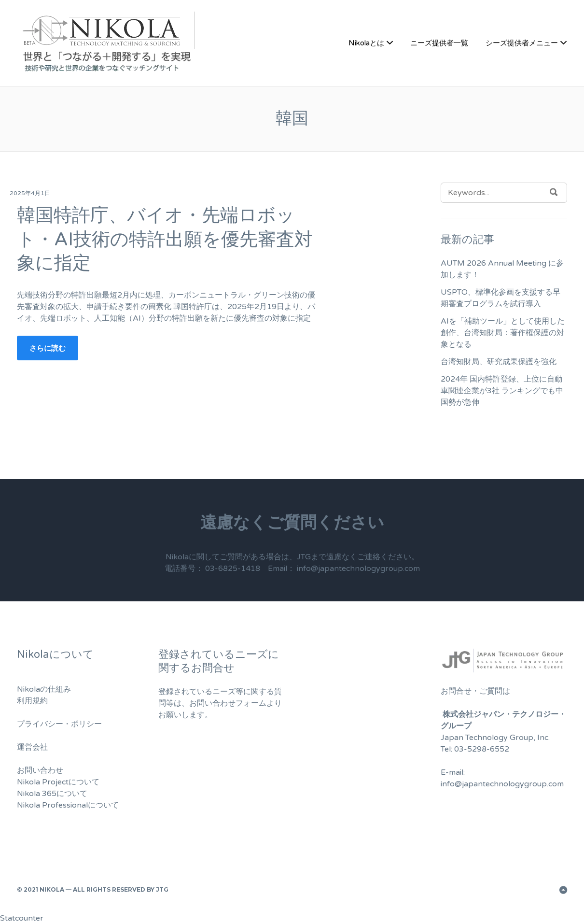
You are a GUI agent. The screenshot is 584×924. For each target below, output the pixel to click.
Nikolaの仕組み (44, 689)
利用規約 (32, 701)
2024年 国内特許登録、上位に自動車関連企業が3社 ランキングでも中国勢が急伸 (502, 391)
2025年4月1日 (30, 193)
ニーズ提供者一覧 (439, 43)
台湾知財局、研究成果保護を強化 (499, 362)
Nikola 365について (52, 794)
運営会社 (32, 747)
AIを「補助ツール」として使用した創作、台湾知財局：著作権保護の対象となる (503, 333)
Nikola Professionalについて (68, 805)
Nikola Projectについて (58, 782)
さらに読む (48, 348)
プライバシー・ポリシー (59, 724)
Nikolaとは (366, 43)
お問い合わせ (40, 770)
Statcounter (22, 918)
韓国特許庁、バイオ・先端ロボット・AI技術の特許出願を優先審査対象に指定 (165, 239)
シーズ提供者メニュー (522, 43)
